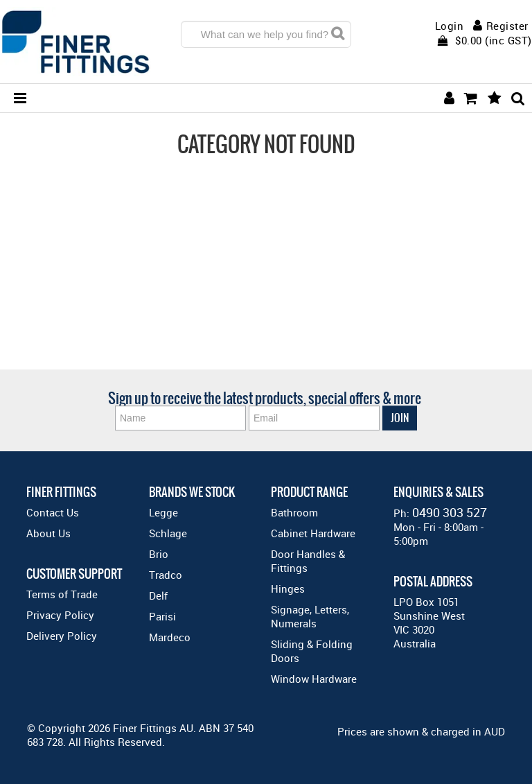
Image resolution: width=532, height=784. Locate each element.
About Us (48, 533)
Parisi (162, 616)
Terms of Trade (62, 594)
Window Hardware (314, 679)
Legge (163, 512)
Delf (158, 595)
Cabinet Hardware (313, 533)
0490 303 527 (450, 512)
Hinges (288, 589)
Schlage (168, 533)
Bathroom (294, 512)
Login (450, 26)
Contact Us (53, 512)
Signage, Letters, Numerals (310, 616)
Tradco (166, 575)
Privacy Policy (60, 615)
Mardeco (170, 637)
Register (507, 26)
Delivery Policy (62, 636)
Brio (159, 554)
